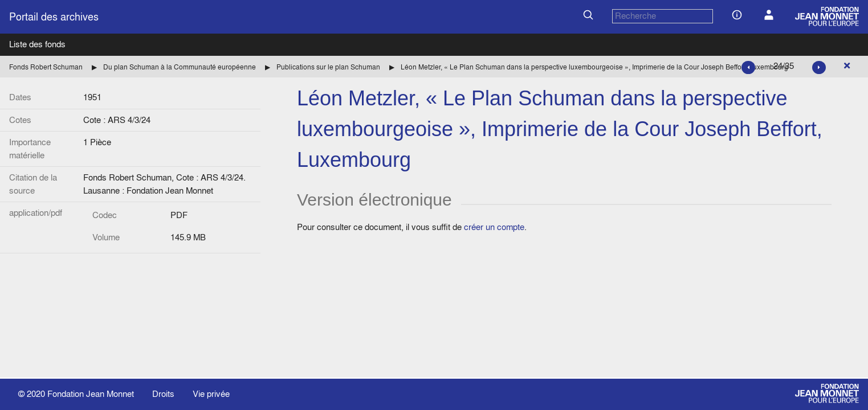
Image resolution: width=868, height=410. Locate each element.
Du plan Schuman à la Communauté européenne (180, 67)
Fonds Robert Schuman (46, 67)
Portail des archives (54, 17)
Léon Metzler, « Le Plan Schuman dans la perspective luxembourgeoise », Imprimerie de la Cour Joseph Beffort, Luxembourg (594, 67)
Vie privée (211, 394)
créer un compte (494, 227)
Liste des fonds (37, 44)
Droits (163, 394)
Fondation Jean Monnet (91, 394)
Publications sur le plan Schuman (328, 67)
